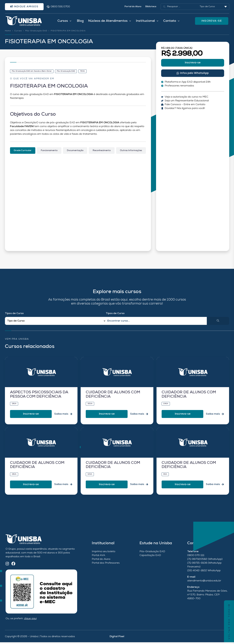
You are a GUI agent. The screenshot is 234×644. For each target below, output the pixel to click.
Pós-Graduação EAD (36, 33)
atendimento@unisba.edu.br (204, 583)
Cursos (18, 33)
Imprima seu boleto (104, 553)
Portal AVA (98, 557)
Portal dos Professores (106, 565)
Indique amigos (26, 7)
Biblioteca (151, 7)
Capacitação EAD (150, 557)
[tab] (23, 152)
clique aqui (30, 620)
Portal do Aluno (133, 7)
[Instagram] (7, 566)
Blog (80, 22)
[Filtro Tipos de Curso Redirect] (55, 323)
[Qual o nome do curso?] (156, 323)
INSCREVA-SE (212, 22)
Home (8, 33)
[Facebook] (13, 566)
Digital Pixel (117, 638)
